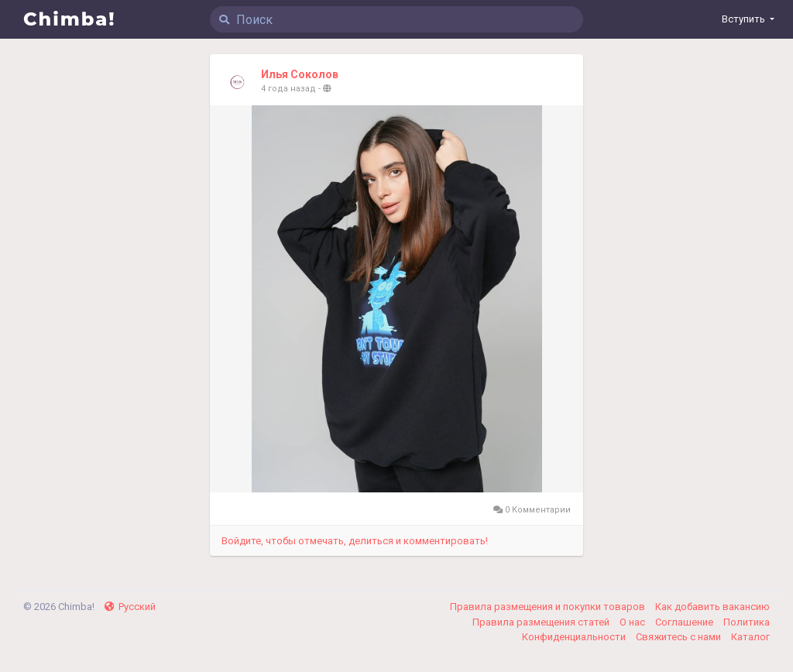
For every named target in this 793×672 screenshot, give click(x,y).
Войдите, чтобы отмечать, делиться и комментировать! (355, 541)
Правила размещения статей (542, 622)
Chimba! (70, 19)
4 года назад (288, 89)
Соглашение (685, 622)
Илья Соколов (300, 74)
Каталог (750, 637)
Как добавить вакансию (712, 607)
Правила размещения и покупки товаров (549, 607)
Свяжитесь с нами (680, 637)
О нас (633, 622)
